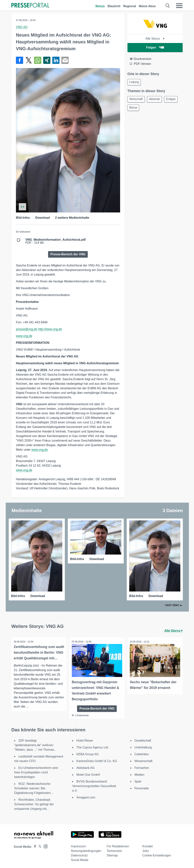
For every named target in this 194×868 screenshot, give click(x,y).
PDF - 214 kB (56, 241)
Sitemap (112, 854)
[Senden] (65, 60)
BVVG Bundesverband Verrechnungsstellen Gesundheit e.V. (94, 785)
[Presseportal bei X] (39, 846)
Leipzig (135, 82)
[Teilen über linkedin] (56, 60)
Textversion (114, 850)
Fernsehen (142, 767)
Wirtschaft (137, 100)
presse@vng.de (27, 329)
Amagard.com (86, 796)
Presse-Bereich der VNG (68, 254)
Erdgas (135, 109)
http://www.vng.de (50, 329)
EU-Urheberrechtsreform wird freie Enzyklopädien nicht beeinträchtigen (36, 771)
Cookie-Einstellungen (157, 854)
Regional (130, 6)
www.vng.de (24, 336)
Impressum (78, 845)
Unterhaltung (143, 746)
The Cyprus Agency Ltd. (93, 746)
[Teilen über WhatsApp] (38, 60)
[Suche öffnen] (168, 6)
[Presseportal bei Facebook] (34, 846)
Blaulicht (114, 6)
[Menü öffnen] (179, 6)
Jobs (146, 850)
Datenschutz (79, 854)
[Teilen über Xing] (47, 60)
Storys (100, 6)
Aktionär (156, 100)
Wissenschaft (144, 760)
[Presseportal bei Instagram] (44, 845)
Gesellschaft (143, 739)
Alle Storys (155, 39)
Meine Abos (147, 6)
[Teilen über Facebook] (20, 60)
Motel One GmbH (88, 774)
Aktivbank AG (85, 767)
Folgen (155, 47)
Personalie (142, 787)
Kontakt (148, 845)
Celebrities (142, 753)
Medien (139, 774)
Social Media (80, 859)
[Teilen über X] (29, 60)
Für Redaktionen (118, 845)
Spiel (138, 780)
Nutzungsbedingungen (86, 850)
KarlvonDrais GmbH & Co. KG (97, 760)
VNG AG (22, 27)
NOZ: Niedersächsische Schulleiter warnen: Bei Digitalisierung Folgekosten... (34, 787)
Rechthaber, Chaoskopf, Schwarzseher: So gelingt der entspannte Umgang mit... (34, 803)
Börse (151, 109)
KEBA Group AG (87, 753)
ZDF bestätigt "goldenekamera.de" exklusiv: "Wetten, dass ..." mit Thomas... (35, 744)
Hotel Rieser (85, 739)
